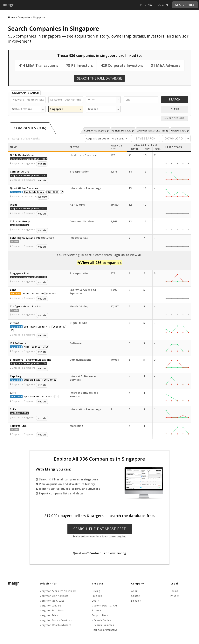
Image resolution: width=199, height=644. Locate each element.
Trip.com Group (20, 221)
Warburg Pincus (33, 380)
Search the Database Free (100, 529)
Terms (174, 591)
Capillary (16, 376)
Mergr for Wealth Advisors (55, 625)
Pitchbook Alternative (105, 630)
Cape (13, 290)
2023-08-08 (52, 192)
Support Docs (100, 615)
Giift (13, 393)
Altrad (26, 294)
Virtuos (14, 323)
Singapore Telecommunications (30, 360)
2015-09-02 (50, 380)
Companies (24, 17)
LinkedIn (136, 601)
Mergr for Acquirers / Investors (58, 591)
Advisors (180, 131)
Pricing (146, 5)
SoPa (13, 409)
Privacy (175, 596)
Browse (96, 610)
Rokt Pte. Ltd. (18, 426)
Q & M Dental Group (23, 155)
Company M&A (96, 131)
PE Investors (123, 131)
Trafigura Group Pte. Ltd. (26, 306)
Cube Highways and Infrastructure (32, 238)
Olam (13, 205)
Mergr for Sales (49, 615)
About (135, 591)
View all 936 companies (99, 263)
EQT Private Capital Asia (37, 327)
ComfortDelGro (20, 172)
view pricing (118, 553)
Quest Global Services (24, 188)
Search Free (185, 5)
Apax (27, 347)
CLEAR (175, 109)
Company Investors (152, 131)
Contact (136, 596)
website (42, 164)
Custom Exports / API (104, 606)
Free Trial (98, 596)
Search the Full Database (99, 78)
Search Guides (102, 620)
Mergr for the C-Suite (52, 601)
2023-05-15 (38, 347)
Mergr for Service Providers (56, 620)
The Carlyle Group (34, 192)
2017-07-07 (38, 294)
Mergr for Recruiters (52, 610)
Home (12, 17)
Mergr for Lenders (51, 606)
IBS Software (18, 343)
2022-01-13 (48, 397)
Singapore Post (20, 273)
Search (175, 100)
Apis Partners (32, 397)
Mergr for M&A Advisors (54, 596)
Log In (163, 5)
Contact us (97, 553)
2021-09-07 (59, 327)
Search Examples (104, 625)
